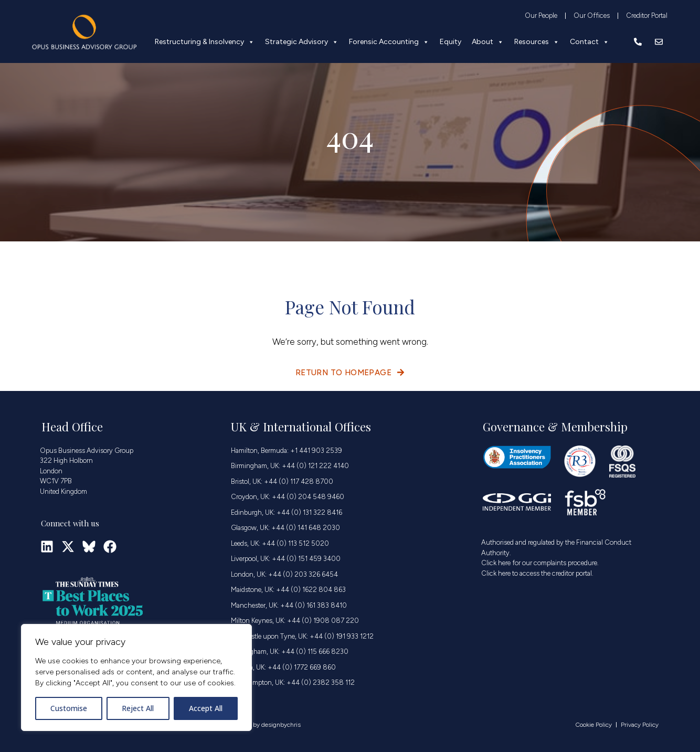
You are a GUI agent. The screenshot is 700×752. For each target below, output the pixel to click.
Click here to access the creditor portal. (537, 573)
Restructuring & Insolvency (205, 42)
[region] (136, 677)
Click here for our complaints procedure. (540, 563)
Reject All (138, 708)
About (488, 42)
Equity (450, 42)
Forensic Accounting (389, 42)
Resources (537, 42)
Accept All (206, 708)
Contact (590, 42)
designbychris (281, 725)
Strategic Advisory (302, 42)
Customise (69, 708)
